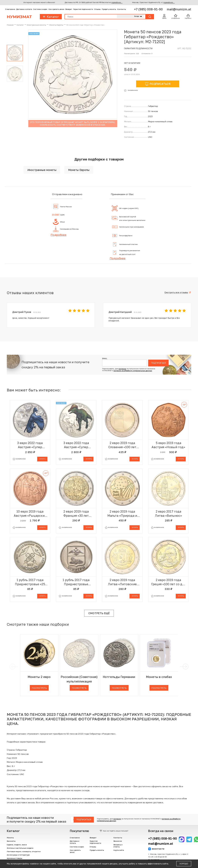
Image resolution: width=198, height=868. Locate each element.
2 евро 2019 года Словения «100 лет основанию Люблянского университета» (122, 445)
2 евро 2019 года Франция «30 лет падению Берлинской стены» (76, 514)
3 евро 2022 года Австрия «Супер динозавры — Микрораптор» (30, 445)
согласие (122, 369)
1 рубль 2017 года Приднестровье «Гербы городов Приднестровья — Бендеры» (76, 582)
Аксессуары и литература (18, 855)
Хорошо (184, 864)
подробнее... (117, 2)
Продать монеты (109, 9)
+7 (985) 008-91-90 (149, 9)
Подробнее (59, 235)
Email (105, 359)
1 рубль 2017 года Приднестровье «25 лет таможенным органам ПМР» (30, 582)
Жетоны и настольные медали (20, 848)
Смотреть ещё (99, 613)
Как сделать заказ (56, 9)
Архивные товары (15, 858)
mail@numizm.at (179, 9)
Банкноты (11, 841)
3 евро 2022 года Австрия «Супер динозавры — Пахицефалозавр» (76, 445)
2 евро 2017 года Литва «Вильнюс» (168, 513)
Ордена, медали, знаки (17, 845)
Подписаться (158, 363)
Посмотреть (39, 688)
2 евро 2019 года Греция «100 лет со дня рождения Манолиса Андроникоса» (168, 582)
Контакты (122, 9)
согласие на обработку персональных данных (133, 371)
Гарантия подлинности (83, 9)
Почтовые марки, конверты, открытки (24, 851)
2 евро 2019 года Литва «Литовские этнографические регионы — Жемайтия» (122, 582)
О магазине (10, 9)
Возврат (69, 9)
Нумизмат (19, 17)
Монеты (10, 838)
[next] (185, 667)
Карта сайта (119, 850)
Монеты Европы (79, 170)
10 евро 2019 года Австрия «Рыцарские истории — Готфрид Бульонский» (30, 514)
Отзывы (97, 9)
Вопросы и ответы (118, 846)
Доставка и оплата (24, 9)
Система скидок (40, 9)
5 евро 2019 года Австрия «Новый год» (168, 445)
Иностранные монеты (42, 170)
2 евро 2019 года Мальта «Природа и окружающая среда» (122, 514)
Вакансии (118, 841)
